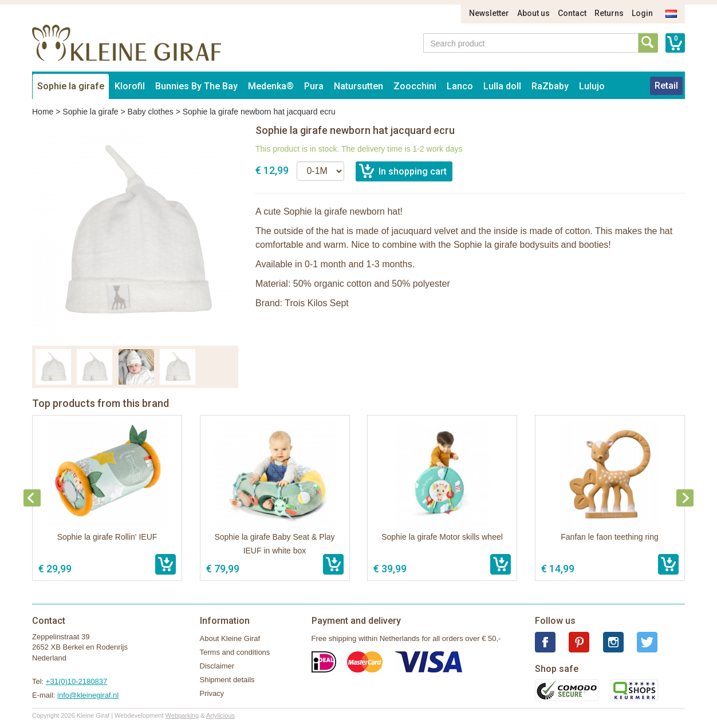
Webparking (182, 715)
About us (533, 13)
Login (642, 13)
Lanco (460, 86)
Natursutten (358, 86)
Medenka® (271, 86)
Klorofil (130, 86)
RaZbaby (550, 86)
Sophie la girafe (71, 86)
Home (43, 112)
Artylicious (220, 715)
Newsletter (489, 13)
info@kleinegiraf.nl (88, 695)
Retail (666, 86)
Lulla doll (502, 86)
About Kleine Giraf (230, 638)
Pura (314, 86)
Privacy (212, 693)
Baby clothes (151, 112)
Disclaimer (217, 666)
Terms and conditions (235, 652)
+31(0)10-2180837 (76, 681)
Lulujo (592, 86)
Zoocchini (415, 86)
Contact (572, 13)
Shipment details (227, 680)
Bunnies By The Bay (196, 86)
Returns (609, 13)
